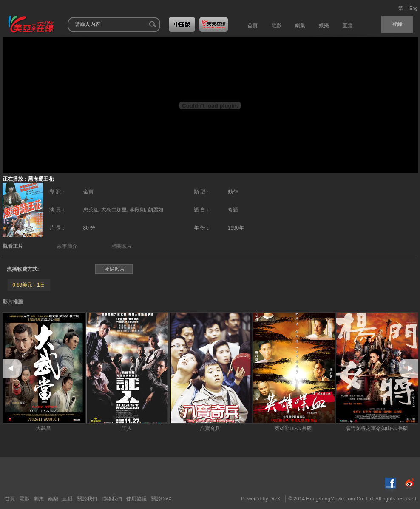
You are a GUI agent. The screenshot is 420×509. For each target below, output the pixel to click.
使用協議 (136, 499)
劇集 (39, 499)
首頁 (10, 499)
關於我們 (87, 499)
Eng (414, 8)
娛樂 (53, 499)
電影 (24, 499)
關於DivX (161, 499)
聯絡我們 (112, 499)
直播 (68, 499)
